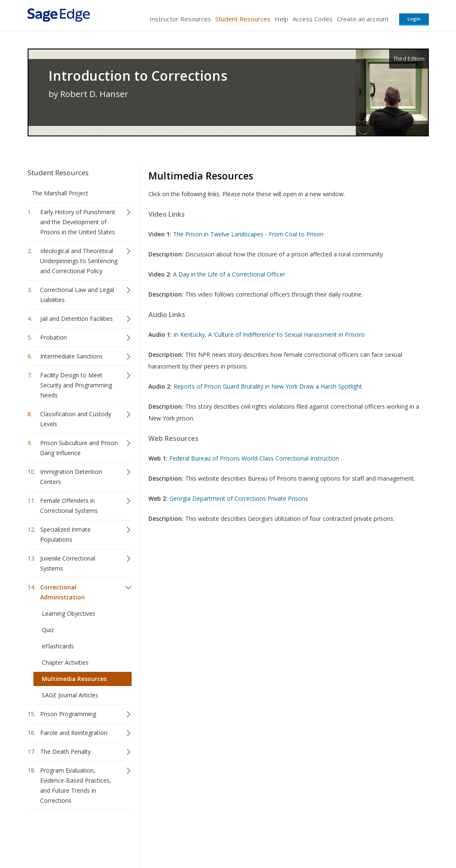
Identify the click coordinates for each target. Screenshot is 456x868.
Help (281, 19)
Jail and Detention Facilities (76, 319)
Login (414, 19)
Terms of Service (276, 837)
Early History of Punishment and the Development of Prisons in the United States (78, 222)
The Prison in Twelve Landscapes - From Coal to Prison (248, 234)
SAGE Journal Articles (70, 695)
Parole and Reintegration (74, 733)
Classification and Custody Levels (76, 419)
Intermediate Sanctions (71, 356)
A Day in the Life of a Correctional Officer (229, 274)
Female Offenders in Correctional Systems (69, 506)
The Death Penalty (65, 751)
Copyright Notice (327, 837)
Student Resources (243, 19)
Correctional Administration (62, 592)
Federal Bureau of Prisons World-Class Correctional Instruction (254, 458)
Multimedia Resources (74, 679)
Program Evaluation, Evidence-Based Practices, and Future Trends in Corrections (76, 785)
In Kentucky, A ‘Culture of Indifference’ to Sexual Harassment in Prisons (269, 334)
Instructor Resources (180, 19)
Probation (53, 337)
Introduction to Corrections (138, 76)
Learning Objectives (69, 613)
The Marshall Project (60, 193)
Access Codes (313, 19)
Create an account (363, 19)
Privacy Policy (374, 837)
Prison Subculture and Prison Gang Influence (79, 448)
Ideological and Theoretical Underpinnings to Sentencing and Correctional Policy (79, 261)
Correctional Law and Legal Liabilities (77, 295)
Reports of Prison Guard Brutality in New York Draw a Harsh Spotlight (268, 386)
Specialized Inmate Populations (65, 534)
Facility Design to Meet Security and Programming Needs (76, 385)
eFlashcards (58, 646)
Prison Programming (68, 714)
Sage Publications (75, 837)
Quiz (48, 630)
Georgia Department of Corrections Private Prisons (239, 498)
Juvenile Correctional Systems (68, 563)
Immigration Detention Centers (71, 477)
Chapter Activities (65, 662)
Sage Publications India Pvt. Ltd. (149, 837)
